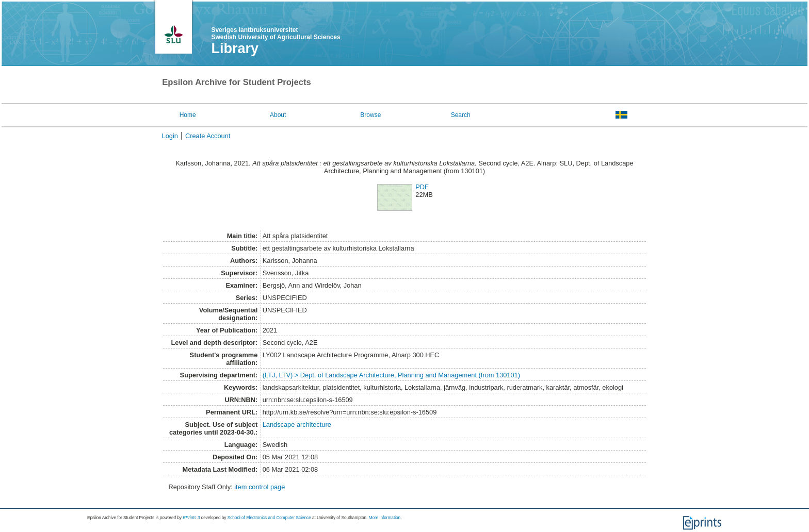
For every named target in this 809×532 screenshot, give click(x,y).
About (278, 115)
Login (170, 136)
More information (385, 518)
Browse (370, 115)
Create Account (208, 136)
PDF (422, 187)
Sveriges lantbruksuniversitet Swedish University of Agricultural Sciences (276, 34)
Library (235, 48)
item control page (260, 487)
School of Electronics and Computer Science (269, 518)
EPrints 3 (191, 518)
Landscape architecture (297, 425)
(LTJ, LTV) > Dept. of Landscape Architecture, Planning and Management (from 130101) (391, 375)
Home (188, 115)
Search (461, 115)
